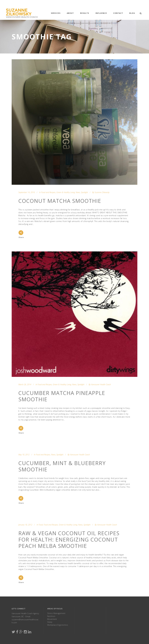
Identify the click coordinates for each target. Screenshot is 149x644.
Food (41, 525)
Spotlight (84, 192)
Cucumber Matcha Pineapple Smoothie (62, 396)
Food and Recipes (48, 192)
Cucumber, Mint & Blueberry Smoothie (62, 466)
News (78, 192)
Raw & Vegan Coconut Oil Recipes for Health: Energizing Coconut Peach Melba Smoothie (69, 539)
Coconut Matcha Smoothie (60, 201)
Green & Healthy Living (66, 192)
